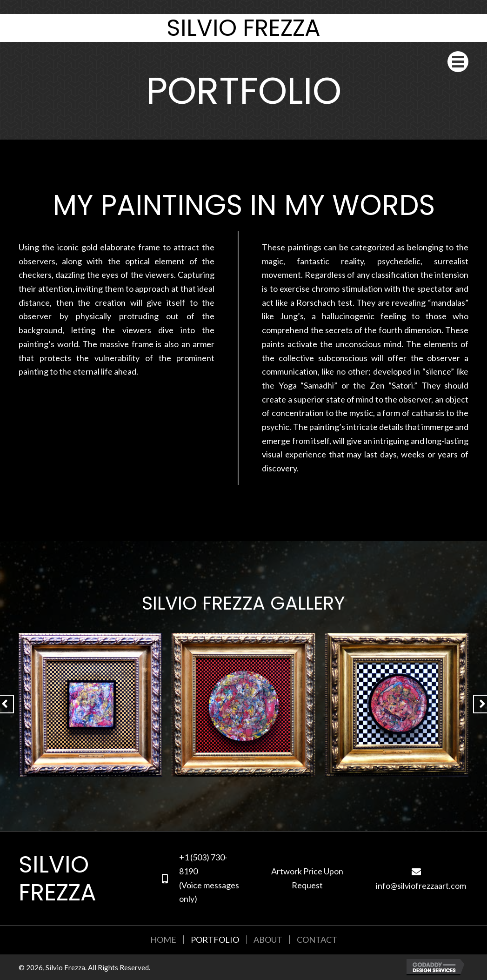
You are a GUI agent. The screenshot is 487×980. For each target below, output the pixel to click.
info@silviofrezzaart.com (421, 886)
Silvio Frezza (243, 28)
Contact (317, 940)
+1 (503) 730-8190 (203, 864)
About (268, 940)
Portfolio (215, 940)
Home (163, 940)
